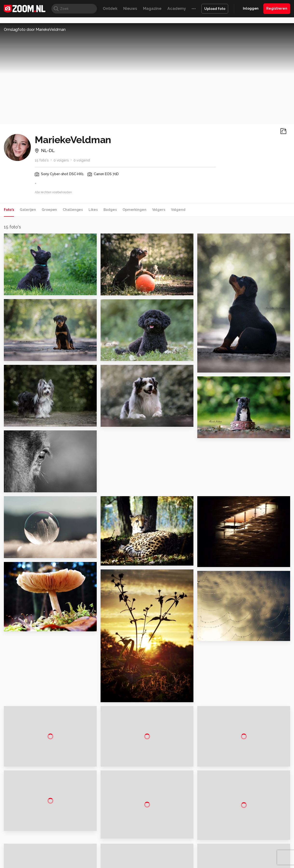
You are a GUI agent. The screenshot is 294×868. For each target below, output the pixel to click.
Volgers (159, 210)
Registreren (277, 8)
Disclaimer (245, 778)
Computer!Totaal (79, 828)
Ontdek (110, 9)
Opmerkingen (134, 210)
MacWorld (163, 828)
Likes (93, 210)
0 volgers (61, 160)
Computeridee (42, 828)
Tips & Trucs (105, 828)
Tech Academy (127, 833)
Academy (177, 9)
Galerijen (28, 210)
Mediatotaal (126, 828)
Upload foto (215, 9)
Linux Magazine (163, 833)
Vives (145, 833)
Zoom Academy (100, 833)
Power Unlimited (266, 828)
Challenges (73, 210)
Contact (243, 812)
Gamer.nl (219, 828)
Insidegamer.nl (240, 828)
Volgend (178, 210)
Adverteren (246, 769)
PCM (60, 828)
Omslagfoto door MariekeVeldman (35, 30)
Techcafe (145, 828)
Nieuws (130, 9)
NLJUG (183, 833)
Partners (244, 795)
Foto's (9, 210)
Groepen (49, 210)
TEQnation (199, 833)
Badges (110, 210)
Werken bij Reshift (135, 861)
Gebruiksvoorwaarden (255, 787)
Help (241, 804)
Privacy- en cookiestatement (180, 861)
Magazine (152, 9)
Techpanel (202, 828)
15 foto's (42, 160)
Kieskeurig (21, 828)
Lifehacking (182, 828)
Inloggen (251, 8)
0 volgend (82, 160)
